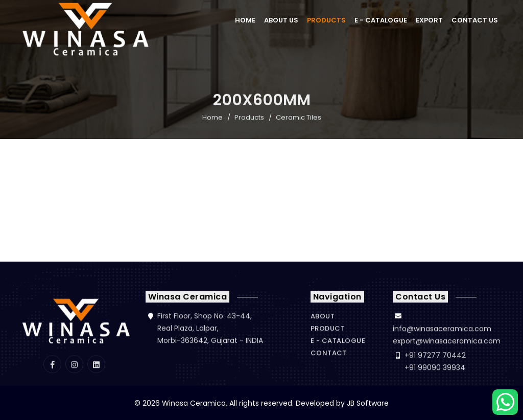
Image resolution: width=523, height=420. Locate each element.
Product (328, 328)
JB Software (368, 403)
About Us (281, 20)
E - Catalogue (381, 20)
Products (326, 20)
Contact (329, 353)
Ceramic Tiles (299, 118)
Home (245, 20)
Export (429, 20)
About (323, 316)
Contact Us (475, 20)
